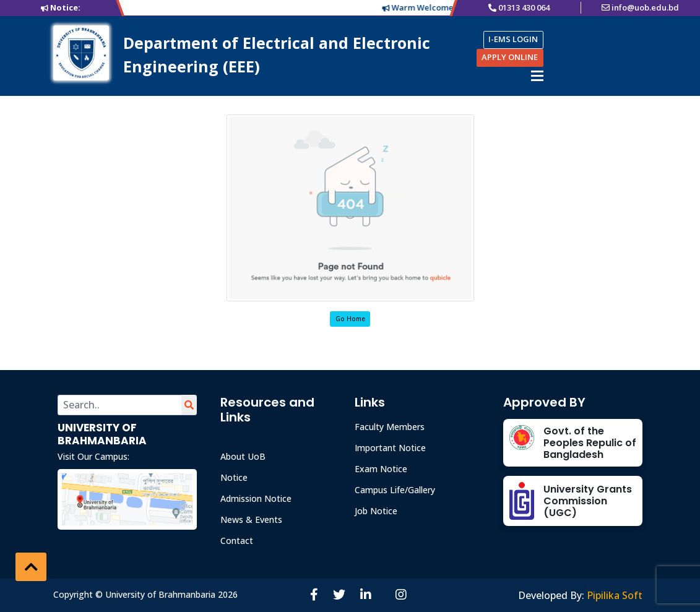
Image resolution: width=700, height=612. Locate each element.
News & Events (251, 519)
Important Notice (390, 448)
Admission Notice (256, 498)
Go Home (350, 319)
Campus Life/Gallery (395, 490)
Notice (234, 477)
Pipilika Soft (615, 595)
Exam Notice (381, 469)
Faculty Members (390, 427)
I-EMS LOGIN (513, 39)
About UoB (243, 456)
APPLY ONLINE (510, 57)
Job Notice (376, 511)
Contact (237, 541)
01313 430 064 (524, 7)
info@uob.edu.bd (645, 7)
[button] (31, 567)
